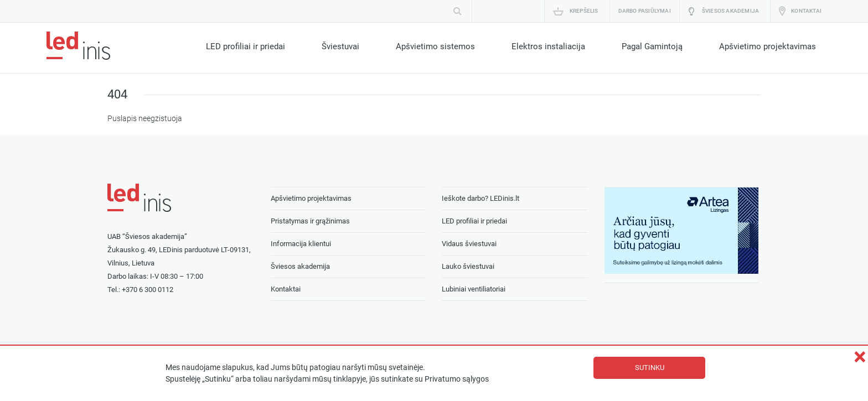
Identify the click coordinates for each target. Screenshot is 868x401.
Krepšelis (584, 11)
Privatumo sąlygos (457, 379)
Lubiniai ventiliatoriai (474, 289)
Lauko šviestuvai (468, 266)
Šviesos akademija (730, 11)
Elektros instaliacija (548, 46)
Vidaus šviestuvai (469, 244)
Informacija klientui (301, 244)
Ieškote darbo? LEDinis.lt (480, 198)
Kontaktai (806, 11)
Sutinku (650, 368)
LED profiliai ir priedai (246, 46)
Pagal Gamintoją (652, 46)
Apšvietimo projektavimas (768, 46)
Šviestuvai (340, 46)
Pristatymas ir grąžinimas (310, 221)
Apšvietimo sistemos (435, 46)
